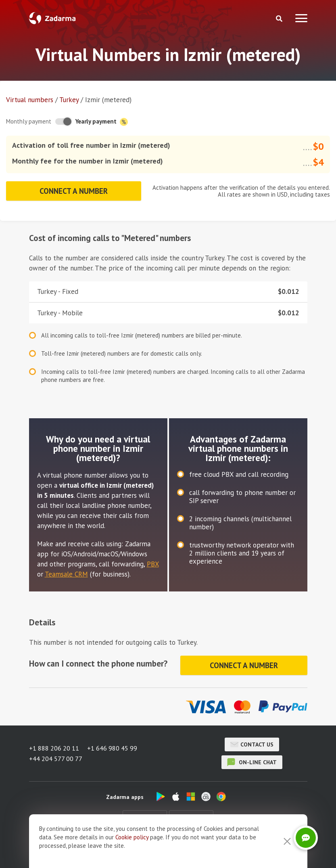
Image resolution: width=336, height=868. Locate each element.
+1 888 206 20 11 (54, 748)
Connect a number (74, 191)
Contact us (252, 744)
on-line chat (252, 762)
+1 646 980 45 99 (112, 748)
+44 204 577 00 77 (56, 759)
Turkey (69, 100)
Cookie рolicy (132, 837)
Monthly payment (29, 121)
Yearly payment (102, 122)
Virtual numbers (30, 100)
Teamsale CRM (66, 574)
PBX (153, 564)
